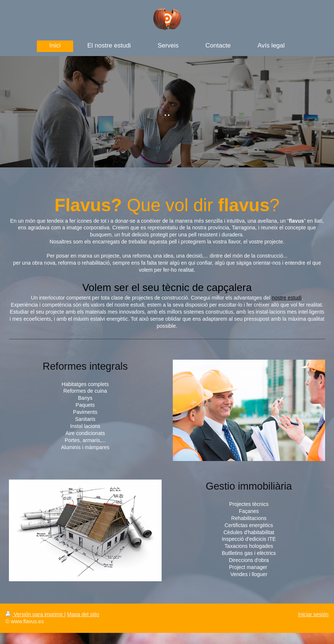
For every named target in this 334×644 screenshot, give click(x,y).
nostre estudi (287, 298)
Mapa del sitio (83, 614)
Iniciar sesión (313, 614)
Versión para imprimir (35, 614)
